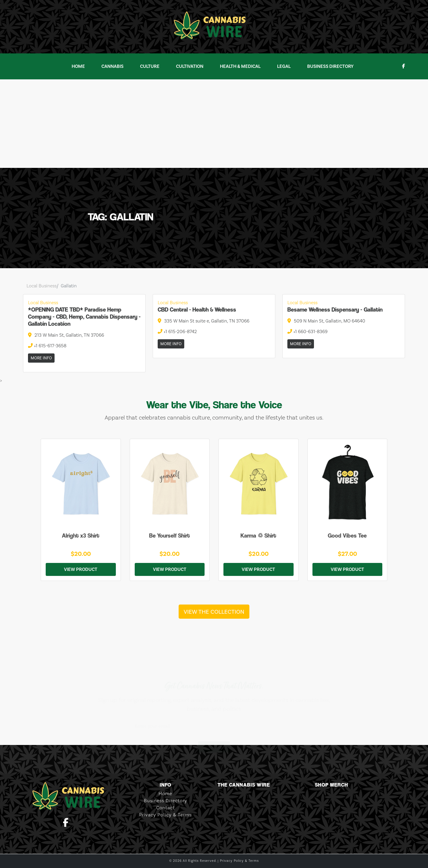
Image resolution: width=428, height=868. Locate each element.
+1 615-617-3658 (47, 346)
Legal (284, 66)
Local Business (42, 286)
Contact (166, 808)
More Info (41, 358)
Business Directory (330, 66)
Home (78, 66)
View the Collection (214, 612)
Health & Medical (240, 66)
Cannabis (112, 66)
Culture (150, 66)
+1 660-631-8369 (307, 332)
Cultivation (190, 66)
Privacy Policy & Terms (165, 815)
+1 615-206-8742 (177, 332)
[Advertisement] (214, 124)
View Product (81, 569)
